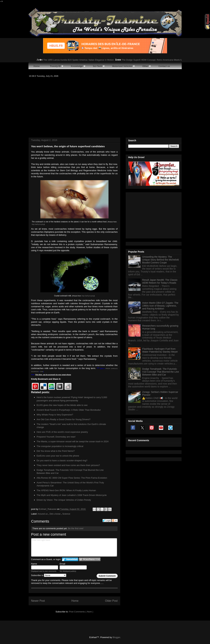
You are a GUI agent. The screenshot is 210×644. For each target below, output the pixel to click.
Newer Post (38, 601)
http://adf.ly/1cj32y (38, 224)
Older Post (111, 601)
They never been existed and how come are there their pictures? (68, 465)
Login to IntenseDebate (70, 559)
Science (66, 514)
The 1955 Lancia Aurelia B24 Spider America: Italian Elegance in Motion (81, 60)
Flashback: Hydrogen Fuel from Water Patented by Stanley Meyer (160, 308)
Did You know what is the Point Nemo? (56, 451)
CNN (42, 372)
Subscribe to (49, 575)
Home (75, 601)
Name (34, 564)
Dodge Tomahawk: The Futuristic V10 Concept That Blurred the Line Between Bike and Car (161, 329)
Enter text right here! (74, 547)
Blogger (116, 637)
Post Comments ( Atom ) (81, 612)
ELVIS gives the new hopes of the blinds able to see (62, 405)
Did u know (55, 514)
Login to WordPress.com (90, 559)
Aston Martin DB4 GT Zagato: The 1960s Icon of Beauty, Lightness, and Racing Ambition (160, 263)
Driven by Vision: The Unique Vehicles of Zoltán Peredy (64, 500)
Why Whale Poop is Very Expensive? (55, 415)
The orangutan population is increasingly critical (60, 446)
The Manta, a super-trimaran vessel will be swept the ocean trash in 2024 (73, 441)
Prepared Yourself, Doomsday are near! (56, 437)
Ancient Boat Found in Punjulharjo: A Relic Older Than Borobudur (69, 410)
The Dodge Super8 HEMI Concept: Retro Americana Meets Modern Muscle (161, 60)
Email (62, 564)
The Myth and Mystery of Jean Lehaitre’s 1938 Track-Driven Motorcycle (72, 495)
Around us (43, 514)
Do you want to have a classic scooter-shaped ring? (62, 460)
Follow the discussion (115, 521)
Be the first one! (76, 528)
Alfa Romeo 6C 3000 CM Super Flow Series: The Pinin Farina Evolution (72, 478)
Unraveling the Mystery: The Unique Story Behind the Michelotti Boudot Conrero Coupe (161, 217)
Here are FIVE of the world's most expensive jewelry (62, 432)
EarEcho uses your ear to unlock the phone (58, 456)
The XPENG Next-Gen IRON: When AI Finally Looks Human (66, 490)
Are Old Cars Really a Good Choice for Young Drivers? (64, 419)
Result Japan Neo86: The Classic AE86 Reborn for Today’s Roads (160, 239)
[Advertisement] (105, 107)
